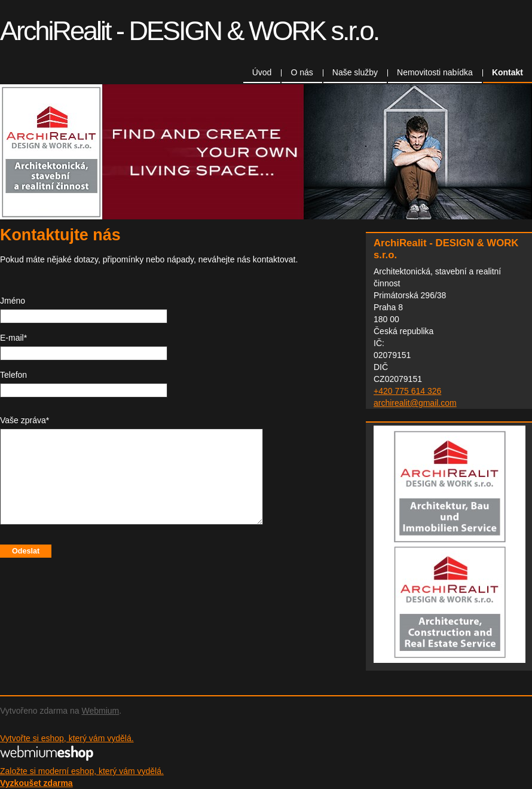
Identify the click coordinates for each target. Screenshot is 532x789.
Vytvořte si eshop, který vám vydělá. (67, 738)
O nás (302, 72)
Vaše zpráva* (25, 420)
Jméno (13, 301)
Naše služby (355, 72)
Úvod (262, 72)
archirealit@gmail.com (415, 403)
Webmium (100, 711)
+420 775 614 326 (407, 391)
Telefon (13, 375)
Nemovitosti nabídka (435, 72)
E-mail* (13, 338)
